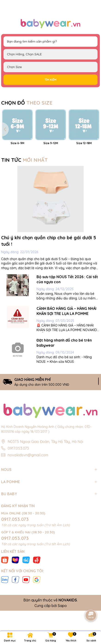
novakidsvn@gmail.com (28, 493)
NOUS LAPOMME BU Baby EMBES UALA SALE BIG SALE (50, 54)
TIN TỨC (24, 198)
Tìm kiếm (50, 80)
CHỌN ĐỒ (27, 103)
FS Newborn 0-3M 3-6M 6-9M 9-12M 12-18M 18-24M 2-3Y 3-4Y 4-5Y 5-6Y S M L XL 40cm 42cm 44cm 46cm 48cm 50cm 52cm (50, 67)
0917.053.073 (18, 486)
